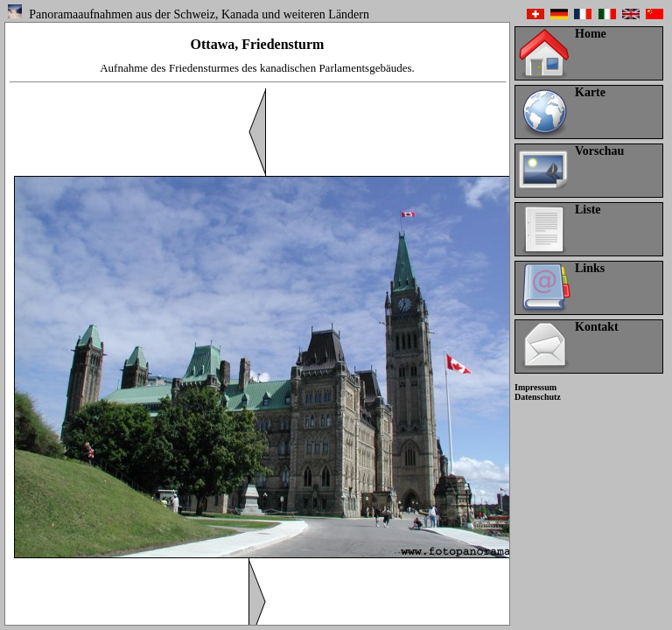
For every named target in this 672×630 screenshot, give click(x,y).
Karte (590, 92)
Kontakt (597, 327)
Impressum (535, 387)
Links (590, 268)
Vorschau (599, 151)
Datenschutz (538, 397)
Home (591, 34)
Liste (588, 210)
